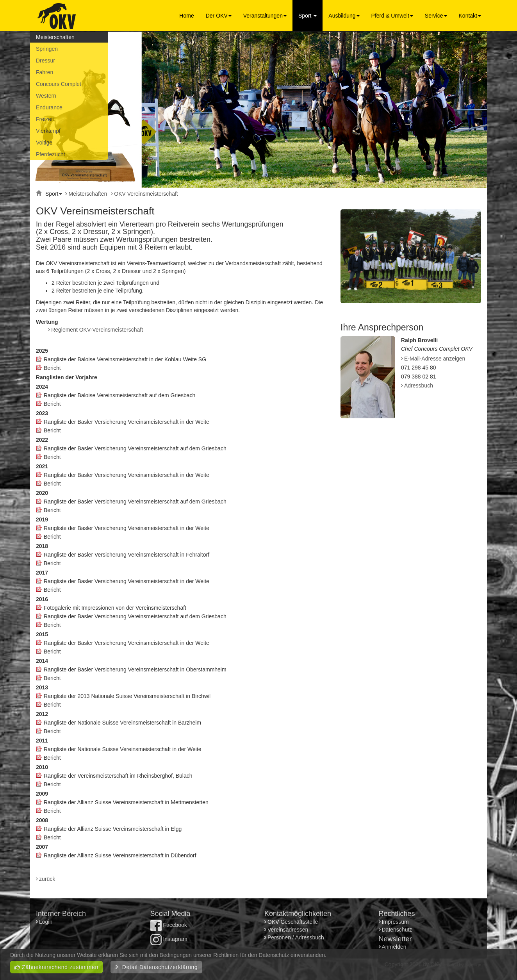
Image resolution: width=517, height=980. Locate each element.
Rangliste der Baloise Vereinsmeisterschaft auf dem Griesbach (119, 395)
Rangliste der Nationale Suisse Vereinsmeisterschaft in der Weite (123, 749)
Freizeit (45, 119)
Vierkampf (48, 131)
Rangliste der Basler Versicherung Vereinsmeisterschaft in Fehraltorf (127, 555)
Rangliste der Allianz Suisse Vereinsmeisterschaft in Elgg (113, 829)
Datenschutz (397, 930)
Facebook (169, 925)
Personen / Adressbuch (296, 937)
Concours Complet (59, 84)
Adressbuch (419, 386)
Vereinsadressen (288, 930)
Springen (47, 49)
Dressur (45, 61)
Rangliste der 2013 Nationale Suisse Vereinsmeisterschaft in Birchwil (127, 696)
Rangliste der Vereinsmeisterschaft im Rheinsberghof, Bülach (118, 776)
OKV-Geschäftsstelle (293, 922)
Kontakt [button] (470, 16)
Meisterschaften (55, 37)
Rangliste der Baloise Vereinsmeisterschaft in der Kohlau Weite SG (125, 359)
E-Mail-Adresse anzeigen (435, 359)
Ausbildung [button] (344, 16)
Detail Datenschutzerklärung (156, 967)
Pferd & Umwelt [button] (392, 16)
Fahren (45, 72)
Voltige (44, 143)
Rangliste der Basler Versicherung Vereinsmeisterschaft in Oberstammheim (135, 669)
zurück (47, 879)
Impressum (395, 922)
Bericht (52, 368)
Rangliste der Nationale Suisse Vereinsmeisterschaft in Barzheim (122, 723)
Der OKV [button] (219, 16)
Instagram (169, 939)
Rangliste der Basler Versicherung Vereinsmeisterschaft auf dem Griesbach (135, 448)
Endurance (49, 107)
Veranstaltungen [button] (265, 16)
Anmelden (394, 947)
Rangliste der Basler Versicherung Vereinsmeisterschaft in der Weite (127, 422)
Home (186, 16)
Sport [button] (308, 16)
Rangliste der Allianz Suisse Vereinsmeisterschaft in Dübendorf (120, 855)
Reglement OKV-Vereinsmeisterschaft (97, 330)
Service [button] (436, 16)
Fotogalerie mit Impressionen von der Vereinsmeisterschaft (115, 608)
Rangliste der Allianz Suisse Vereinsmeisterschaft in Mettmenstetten (126, 802)
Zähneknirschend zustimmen (56, 967)
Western (46, 96)
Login (46, 922)
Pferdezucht (51, 154)
